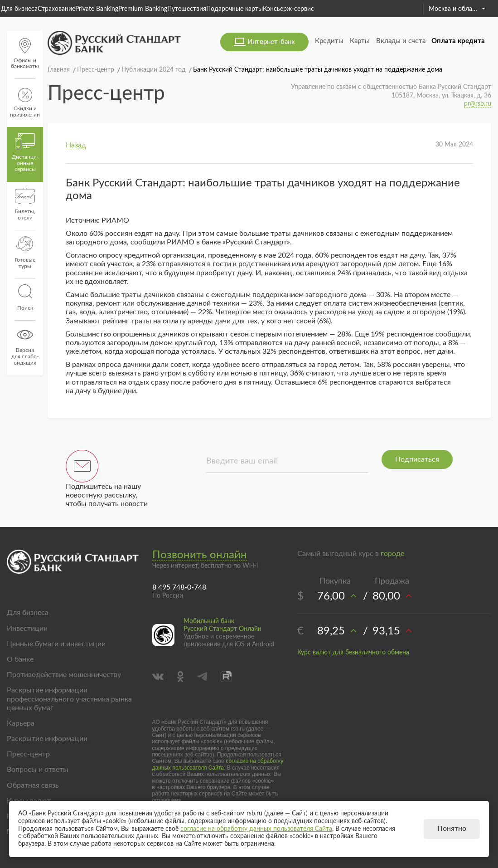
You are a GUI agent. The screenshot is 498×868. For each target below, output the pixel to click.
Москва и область (457, 9)
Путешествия (187, 9)
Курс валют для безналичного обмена (353, 653)
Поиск (25, 297)
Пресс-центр (28, 754)
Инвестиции (27, 629)
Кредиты (329, 41)
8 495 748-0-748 (179, 587)
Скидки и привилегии (25, 103)
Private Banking (97, 9)
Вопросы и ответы (38, 770)
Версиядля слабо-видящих (25, 346)
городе (392, 554)
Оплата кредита (458, 41)
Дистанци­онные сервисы (25, 153)
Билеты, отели (25, 204)
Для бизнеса (19, 9)
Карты (360, 41)
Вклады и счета (401, 41)
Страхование (56, 9)
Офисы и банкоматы (25, 54)
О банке (20, 659)
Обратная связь (33, 785)
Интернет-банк (271, 42)
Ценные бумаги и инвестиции (56, 644)
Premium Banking (143, 9)
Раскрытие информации (47, 739)
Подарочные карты (234, 9)
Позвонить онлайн (200, 555)
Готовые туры (25, 253)
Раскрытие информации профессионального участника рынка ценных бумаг (69, 699)
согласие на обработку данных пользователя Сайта (218, 764)
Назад (76, 145)
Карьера (21, 723)
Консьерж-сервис (288, 9)
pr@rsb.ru (478, 104)
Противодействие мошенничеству (64, 675)
